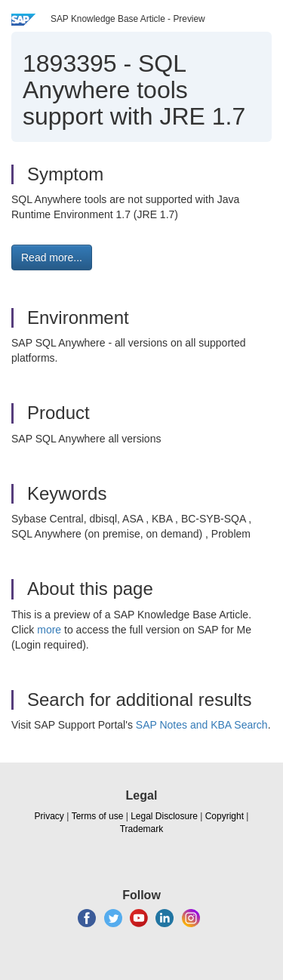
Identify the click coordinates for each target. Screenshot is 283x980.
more (49, 630)
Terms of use (98, 816)
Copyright (225, 816)
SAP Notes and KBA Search (202, 725)
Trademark (142, 829)
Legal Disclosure (164, 816)
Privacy (49, 816)
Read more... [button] (52, 257)
